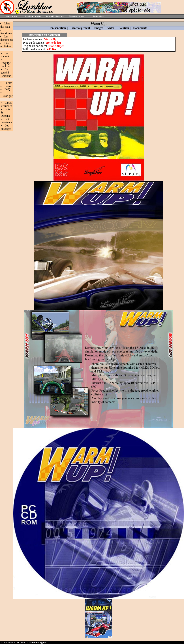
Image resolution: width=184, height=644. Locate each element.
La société (5, 55)
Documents (140, 28)
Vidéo (111, 28)
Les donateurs (6, 121)
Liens (8, 86)
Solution (124, 28)
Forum (8, 83)
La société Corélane (6, 73)
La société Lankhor (55, 16)
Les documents (7, 38)
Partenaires (98, 16)
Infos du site (12, 16)
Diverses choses (77, 16)
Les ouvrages (6, 127)
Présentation (58, 28)
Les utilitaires (6, 45)
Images (99, 28)
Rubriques (6, 33)
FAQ (7, 89)
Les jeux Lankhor (33, 16)
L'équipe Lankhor (6, 65)
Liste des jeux (5, 25)
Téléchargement (80, 28)
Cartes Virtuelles (6, 104)
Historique (7, 96)
